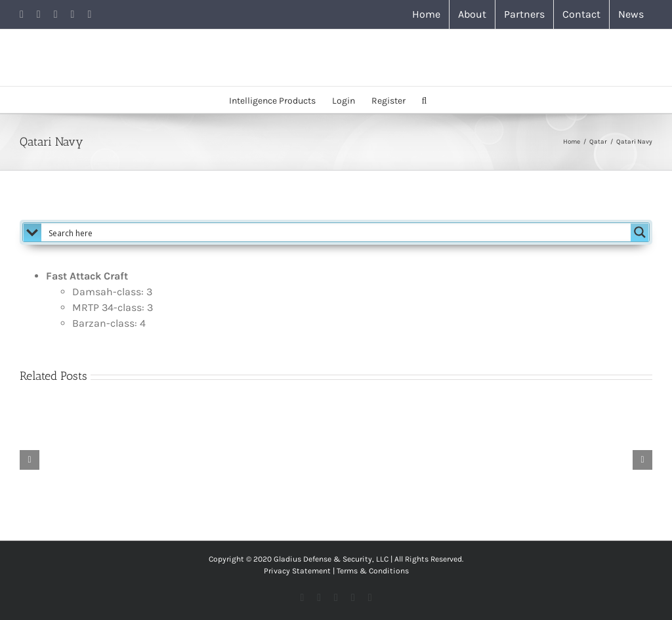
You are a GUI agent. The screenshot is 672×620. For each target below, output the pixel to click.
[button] (425, 100)
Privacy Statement (297, 571)
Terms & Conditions (373, 571)
